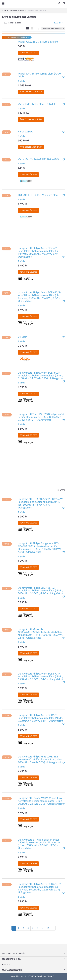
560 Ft (22, 46)
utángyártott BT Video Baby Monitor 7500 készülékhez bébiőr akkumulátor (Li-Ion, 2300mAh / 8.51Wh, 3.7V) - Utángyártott (39, 844)
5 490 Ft (23, 266)
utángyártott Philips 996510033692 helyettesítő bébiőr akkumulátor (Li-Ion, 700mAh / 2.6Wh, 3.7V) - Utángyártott (40, 760)
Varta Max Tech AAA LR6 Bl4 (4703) (38, 159)
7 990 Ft (23, 902)
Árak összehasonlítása (31, 92)
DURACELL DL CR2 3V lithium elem (38, 195)
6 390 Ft (23, 387)
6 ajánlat (22, 81)
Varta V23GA (25, 132)
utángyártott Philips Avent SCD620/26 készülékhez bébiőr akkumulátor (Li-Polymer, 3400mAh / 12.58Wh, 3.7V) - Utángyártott (40, 888)
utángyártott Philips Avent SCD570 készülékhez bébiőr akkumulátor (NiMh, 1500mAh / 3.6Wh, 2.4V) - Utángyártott (41, 718)
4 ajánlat (22, 109)
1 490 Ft (23, 204)
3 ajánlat (22, 136)
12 (48, 928)
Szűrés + (59, 23)
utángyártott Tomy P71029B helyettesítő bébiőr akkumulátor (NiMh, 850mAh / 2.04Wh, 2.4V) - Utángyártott (41, 417)
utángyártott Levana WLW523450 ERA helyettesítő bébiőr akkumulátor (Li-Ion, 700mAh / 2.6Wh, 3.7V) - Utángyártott (40, 801)
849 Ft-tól (24, 113)
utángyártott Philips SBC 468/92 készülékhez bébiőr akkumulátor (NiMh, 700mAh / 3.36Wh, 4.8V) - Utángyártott (41, 591)
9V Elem (23, 337)
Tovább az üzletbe (28, 53)
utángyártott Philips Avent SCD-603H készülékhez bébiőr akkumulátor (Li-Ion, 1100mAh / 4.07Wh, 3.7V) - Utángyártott (41, 376)
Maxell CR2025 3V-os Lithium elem (38, 42)
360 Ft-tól (24, 141)
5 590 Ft (23, 429)
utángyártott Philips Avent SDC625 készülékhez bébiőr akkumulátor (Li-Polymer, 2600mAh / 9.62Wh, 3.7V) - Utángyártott (39, 253)
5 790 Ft (23, 561)
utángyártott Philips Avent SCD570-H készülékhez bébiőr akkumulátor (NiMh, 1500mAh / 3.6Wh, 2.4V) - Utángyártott (41, 677)
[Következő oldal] (53, 928)
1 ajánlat (22, 164)
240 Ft (22, 168)
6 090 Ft (23, 517)
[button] (63, 4)
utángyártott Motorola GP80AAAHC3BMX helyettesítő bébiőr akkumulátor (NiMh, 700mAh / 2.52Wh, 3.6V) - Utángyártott (40, 634)
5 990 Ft (23, 688)
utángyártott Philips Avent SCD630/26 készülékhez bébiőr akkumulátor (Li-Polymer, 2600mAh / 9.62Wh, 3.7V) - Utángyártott (40, 297)
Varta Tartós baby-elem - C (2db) (36, 104)
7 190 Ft (23, 857)
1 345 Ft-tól (25, 86)
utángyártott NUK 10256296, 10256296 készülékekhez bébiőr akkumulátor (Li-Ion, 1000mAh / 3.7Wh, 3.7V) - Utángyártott (41, 503)
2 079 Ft (23, 346)
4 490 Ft (23, 771)
